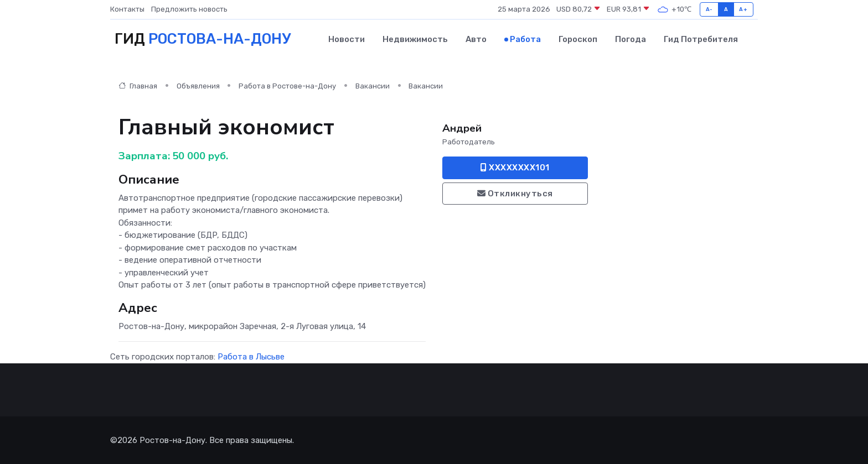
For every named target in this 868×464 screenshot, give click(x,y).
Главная (138, 86)
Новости (347, 39)
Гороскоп (578, 39)
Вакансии (373, 86)
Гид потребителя (701, 39)
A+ (743, 9)
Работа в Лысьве (251, 357)
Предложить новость (189, 9)
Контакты (127, 9)
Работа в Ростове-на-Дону (287, 86)
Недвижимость (415, 39)
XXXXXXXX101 (515, 168)
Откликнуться (515, 194)
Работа (525, 39)
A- (709, 9)
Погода (631, 39)
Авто (476, 39)
